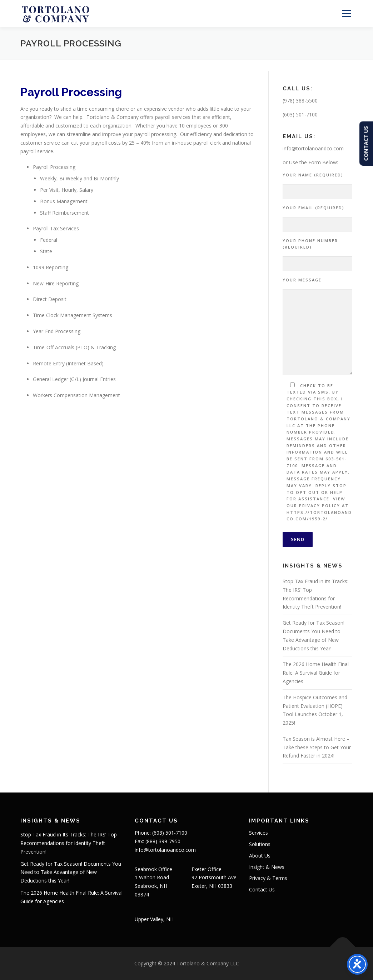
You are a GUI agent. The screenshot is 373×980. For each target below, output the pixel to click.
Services (258, 833)
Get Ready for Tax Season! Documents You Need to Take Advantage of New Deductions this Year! (71, 872)
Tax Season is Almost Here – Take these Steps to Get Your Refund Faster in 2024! (317, 747)
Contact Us (262, 889)
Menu (346, 13)
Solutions (260, 844)
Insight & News (267, 867)
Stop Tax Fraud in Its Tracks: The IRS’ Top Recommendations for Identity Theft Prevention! (69, 843)
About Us (260, 856)
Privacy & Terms (268, 878)
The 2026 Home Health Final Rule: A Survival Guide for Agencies (316, 673)
